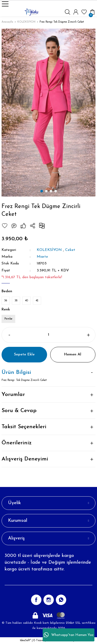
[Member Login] (76, 12)
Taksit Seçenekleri (24, 427)
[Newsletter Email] (48, 580)
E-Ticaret (39, 640)
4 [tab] (56, 191)
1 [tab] (42, 191)
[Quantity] (48, 335)
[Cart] (92, 12)
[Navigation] (5, 4)
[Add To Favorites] (5, 226)
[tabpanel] (48, 112)
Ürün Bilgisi (16, 372)
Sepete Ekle (24, 354)
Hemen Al (73, 354)
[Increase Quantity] (88, 335)
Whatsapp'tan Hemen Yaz (69, 635)
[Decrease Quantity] (9, 335)
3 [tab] (51, 191)
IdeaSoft (25, 640)
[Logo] (32, 12)
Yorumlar (13, 395)
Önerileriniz (17, 443)
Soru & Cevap (19, 411)
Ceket (70, 250)
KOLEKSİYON (49, 250)
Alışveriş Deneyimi (25, 459)
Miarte (42, 257)
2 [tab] (46, 191)
